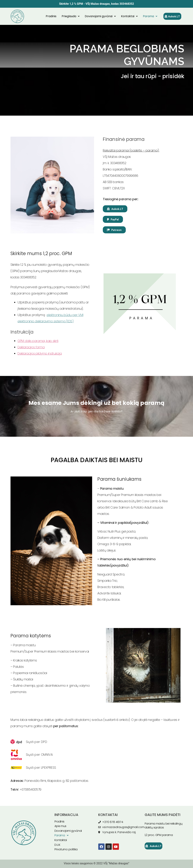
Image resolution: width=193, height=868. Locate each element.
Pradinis (51, 16)
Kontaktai (129, 16)
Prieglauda (71, 16)
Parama (150, 16)
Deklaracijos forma (31, 347)
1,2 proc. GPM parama (159, 835)
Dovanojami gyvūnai (100, 16)
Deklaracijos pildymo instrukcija (40, 353)
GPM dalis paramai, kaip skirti (38, 341)
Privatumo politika (66, 849)
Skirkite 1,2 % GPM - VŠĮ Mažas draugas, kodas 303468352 (96, 4)
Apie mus (61, 826)
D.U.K (58, 845)
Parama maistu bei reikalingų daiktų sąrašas (164, 826)
